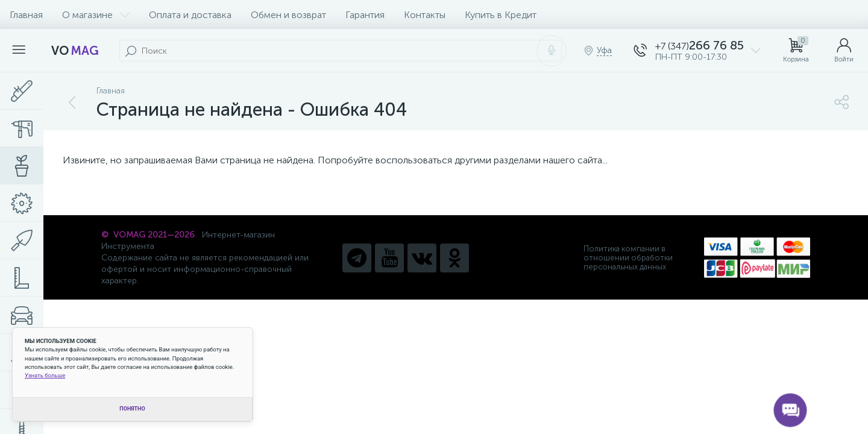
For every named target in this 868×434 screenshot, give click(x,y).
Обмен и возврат (288, 15)
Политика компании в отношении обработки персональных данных (628, 258)
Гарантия (365, 15)
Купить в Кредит (501, 15)
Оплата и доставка (190, 15)
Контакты (425, 15)
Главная (26, 15)
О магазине (96, 15)
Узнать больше (45, 375)
